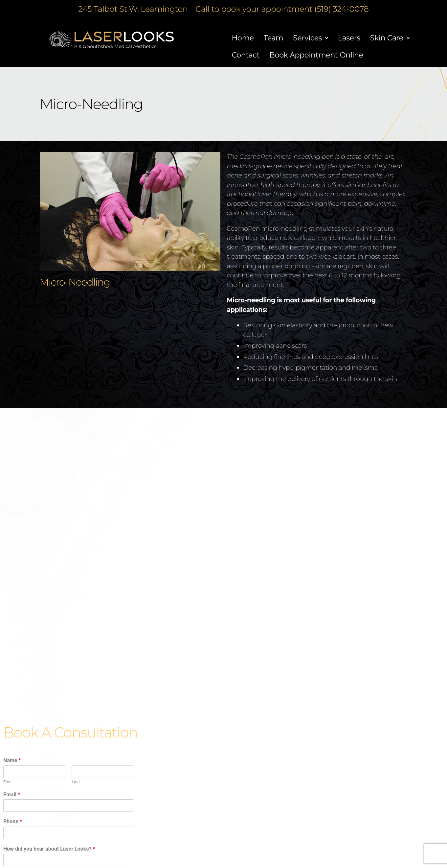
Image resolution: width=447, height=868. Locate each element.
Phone (13, 821)
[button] (311, 38)
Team (274, 38)
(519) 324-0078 (342, 9)
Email (12, 795)
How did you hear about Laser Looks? (49, 849)
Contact (246, 55)
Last (76, 782)
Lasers (349, 38)
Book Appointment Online (316, 55)
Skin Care (390, 38)
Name (12, 760)
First (8, 782)
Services (311, 38)
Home (243, 38)
